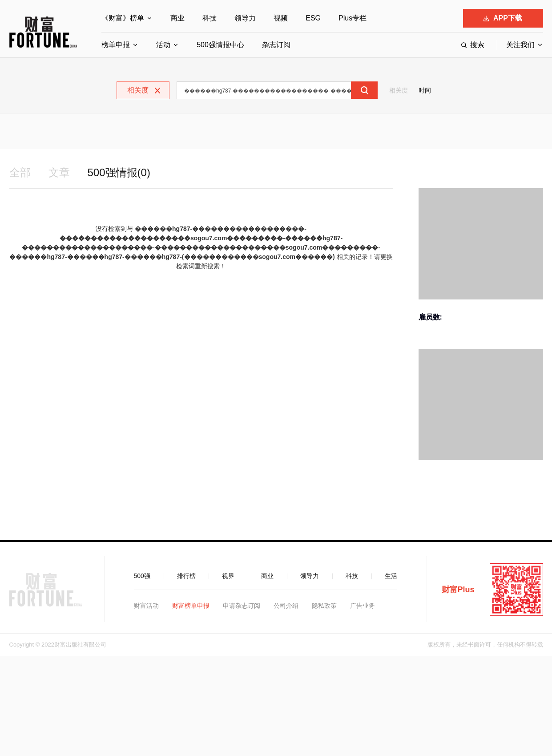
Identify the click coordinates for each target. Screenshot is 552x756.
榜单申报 (116, 45)
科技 (210, 18)
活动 (163, 45)
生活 (391, 576)
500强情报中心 (220, 45)
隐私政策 (324, 606)
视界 (228, 576)
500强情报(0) (119, 172)
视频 (281, 18)
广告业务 (363, 606)
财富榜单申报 (191, 606)
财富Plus (458, 590)
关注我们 (520, 45)
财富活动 (146, 606)
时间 (425, 90)
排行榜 (186, 576)
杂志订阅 (276, 45)
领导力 (245, 18)
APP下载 (503, 18)
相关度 (399, 90)
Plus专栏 (353, 18)
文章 (59, 172)
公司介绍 (286, 606)
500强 (142, 576)
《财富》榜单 (123, 18)
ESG (313, 18)
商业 (177, 18)
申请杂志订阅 (242, 606)
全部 (20, 172)
